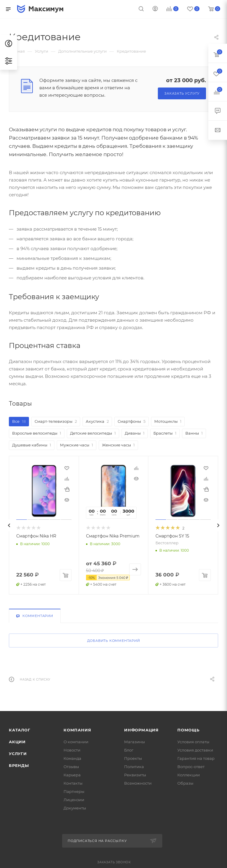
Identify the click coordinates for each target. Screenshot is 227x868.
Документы (75, 808)
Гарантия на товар (196, 758)
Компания (77, 730)
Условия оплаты (193, 742)
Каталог (20, 730)
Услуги (18, 754)
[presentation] (9, 531)
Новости (72, 750)
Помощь (188, 730)
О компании (76, 742)
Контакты (73, 783)
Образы (185, 783)
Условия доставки (195, 750)
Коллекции (189, 775)
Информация (141, 730)
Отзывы (71, 767)
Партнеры (74, 791)
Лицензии (74, 800)
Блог (129, 750)
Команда (72, 758)
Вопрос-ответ (191, 767)
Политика (134, 767)
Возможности (138, 783)
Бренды (19, 765)
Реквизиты (135, 775)
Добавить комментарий (114, 641)
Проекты (133, 758)
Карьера (72, 775)
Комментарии (35, 616)
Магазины (134, 742)
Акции (17, 742)
